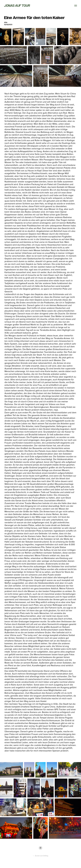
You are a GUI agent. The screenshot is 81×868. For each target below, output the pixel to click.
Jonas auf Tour (17, 6)
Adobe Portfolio (44, 864)
